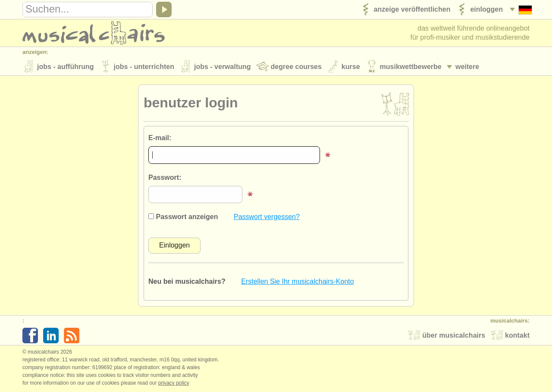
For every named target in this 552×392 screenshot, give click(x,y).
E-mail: (160, 138)
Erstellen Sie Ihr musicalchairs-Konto (297, 281)
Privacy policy (174, 383)
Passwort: (165, 177)
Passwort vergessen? (267, 217)
